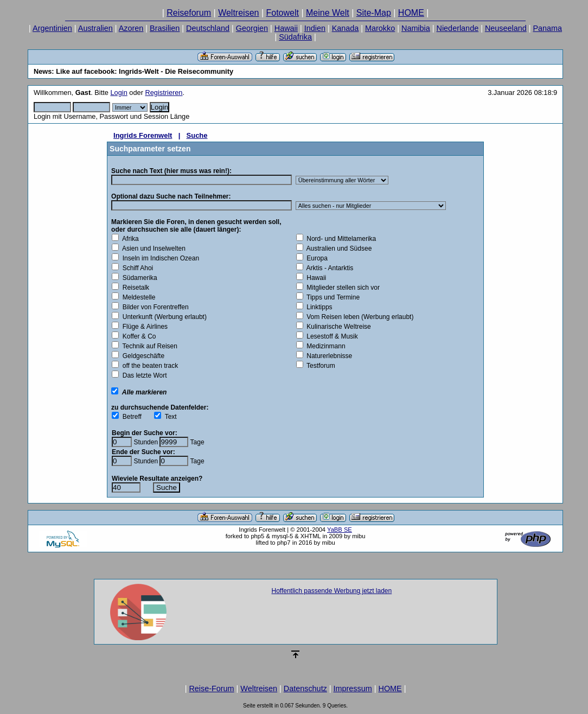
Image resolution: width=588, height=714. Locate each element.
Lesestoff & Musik (331, 336)
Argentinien (52, 28)
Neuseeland (506, 28)
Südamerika (138, 278)
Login (119, 93)
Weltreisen (238, 13)
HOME (411, 13)
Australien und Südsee (338, 248)
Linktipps (318, 307)
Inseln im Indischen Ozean (159, 258)
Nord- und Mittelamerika (340, 239)
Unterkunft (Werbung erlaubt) (163, 317)
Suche (197, 135)
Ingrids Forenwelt (143, 135)
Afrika (129, 239)
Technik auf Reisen (148, 346)
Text (169, 417)
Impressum (353, 688)
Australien (95, 28)
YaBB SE (340, 530)
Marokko (380, 28)
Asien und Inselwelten (152, 248)
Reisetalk (134, 288)
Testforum (319, 366)
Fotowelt (282, 13)
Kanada (346, 28)
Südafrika (295, 37)
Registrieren (164, 93)
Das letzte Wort (143, 375)
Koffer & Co (137, 336)
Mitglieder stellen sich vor (341, 288)
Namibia (416, 28)
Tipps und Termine (332, 297)
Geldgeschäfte (142, 356)
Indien (315, 28)
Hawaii (286, 28)
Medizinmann (324, 346)
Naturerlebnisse (328, 356)
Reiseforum (189, 13)
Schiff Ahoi (136, 268)
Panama (547, 28)
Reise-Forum (211, 688)
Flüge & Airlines (143, 327)
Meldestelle (137, 297)
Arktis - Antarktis (328, 268)
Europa (315, 258)
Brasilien (165, 28)
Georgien (252, 28)
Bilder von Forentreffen (154, 307)
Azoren (131, 28)
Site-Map (374, 13)
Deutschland (208, 28)
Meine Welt (328, 13)
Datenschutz (305, 688)
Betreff (130, 417)
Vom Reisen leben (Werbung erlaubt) (359, 317)
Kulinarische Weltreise (337, 327)
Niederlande (458, 28)
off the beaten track (148, 366)
